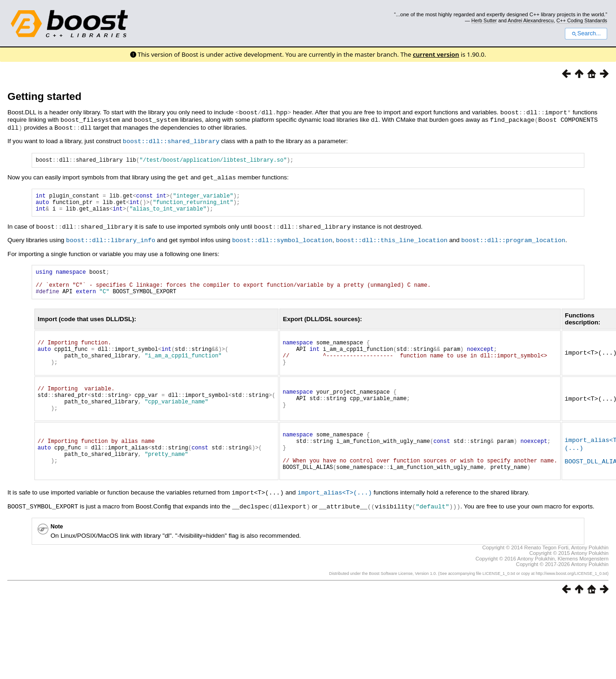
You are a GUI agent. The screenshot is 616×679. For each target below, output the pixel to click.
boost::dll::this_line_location (391, 243)
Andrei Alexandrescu (531, 20)
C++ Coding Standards (582, 20)
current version (436, 54)
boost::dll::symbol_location (282, 243)
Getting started (44, 96)
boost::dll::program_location (513, 243)
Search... (586, 33)
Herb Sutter (484, 20)
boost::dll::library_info (111, 243)
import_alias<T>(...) (335, 520)
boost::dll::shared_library (171, 139)
